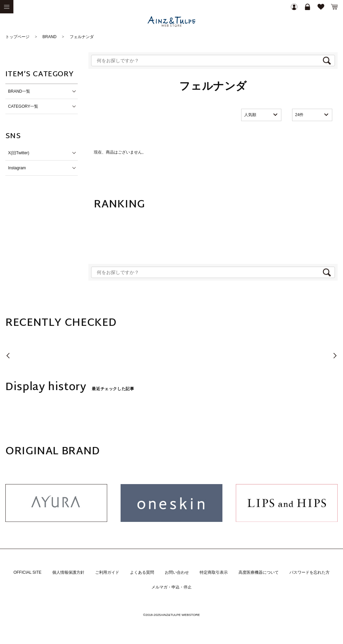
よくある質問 (142, 572)
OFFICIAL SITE (27, 572)
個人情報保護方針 (68, 572)
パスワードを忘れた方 (310, 572)
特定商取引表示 (214, 572)
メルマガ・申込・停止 (171, 587)
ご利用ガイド (107, 572)
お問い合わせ (177, 572)
